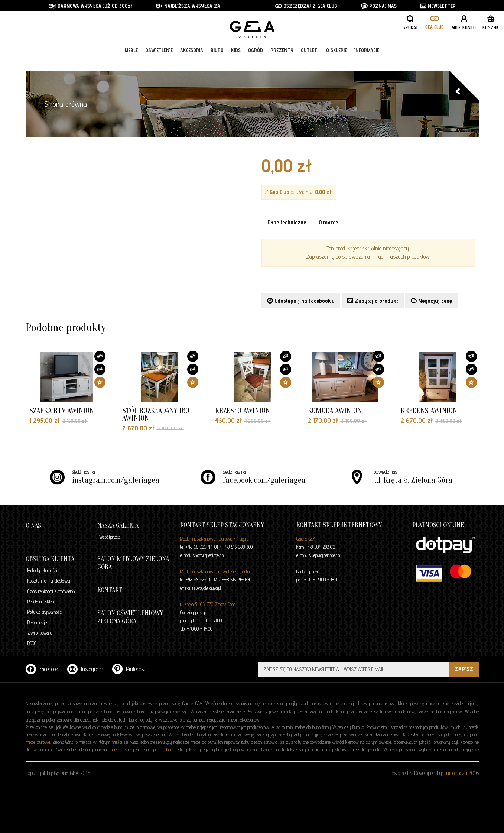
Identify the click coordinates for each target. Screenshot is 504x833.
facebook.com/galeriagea (264, 480)
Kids (236, 60)
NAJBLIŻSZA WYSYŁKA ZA (189, 6)
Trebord (168, 749)
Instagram (85, 669)
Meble (131, 60)
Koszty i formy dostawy (49, 581)
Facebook (42, 669)
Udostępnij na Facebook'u (301, 301)
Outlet (309, 60)
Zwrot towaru (40, 633)
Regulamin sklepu (41, 602)
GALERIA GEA (255, 30)
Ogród (256, 60)
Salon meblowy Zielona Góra (133, 563)
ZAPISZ (464, 669)
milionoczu (456, 773)
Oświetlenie (159, 60)
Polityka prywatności (45, 612)
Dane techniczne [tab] (287, 222)
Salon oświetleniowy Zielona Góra (130, 617)
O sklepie (336, 60)
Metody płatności (42, 570)
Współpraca (110, 537)
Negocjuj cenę (431, 301)
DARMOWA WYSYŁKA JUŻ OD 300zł (90, 6)
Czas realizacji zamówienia (51, 591)
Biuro (217, 60)
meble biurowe (38, 742)
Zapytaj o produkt (373, 301)
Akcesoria (192, 60)
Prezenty (282, 60)
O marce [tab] (328, 222)
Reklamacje (37, 622)
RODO (32, 643)
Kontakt (110, 590)
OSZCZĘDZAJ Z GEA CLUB (306, 6)
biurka (115, 749)
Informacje (367, 60)
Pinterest (129, 669)
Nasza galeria (118, 526)
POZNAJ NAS (379, 6)
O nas (33, 526)
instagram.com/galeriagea (116, 480)
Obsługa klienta (50, 559)
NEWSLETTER (438, 6)
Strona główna (66, 104)
